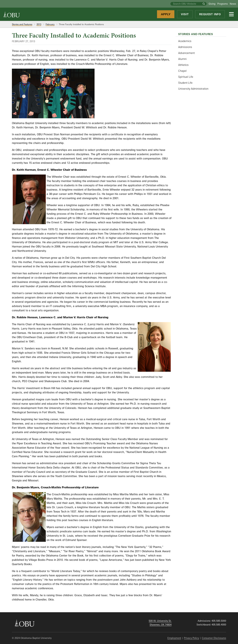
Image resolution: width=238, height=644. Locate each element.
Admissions (185, 47)
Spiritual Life (186, 77)
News (233, 4)
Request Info (210, 14)
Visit (185, 14)
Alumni (182, 59)
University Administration (193, 89)
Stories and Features (22, 24)
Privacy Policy (191, 638)
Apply (166, 14)
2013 (39, 24)
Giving (212, 4)
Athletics (183, 65)
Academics (185, 41)
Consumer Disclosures (214, 638)
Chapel (182, 71)
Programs (223, 4)
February (50, 24)
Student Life (185, 83)
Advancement (186, 53)
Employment (174, 638)
